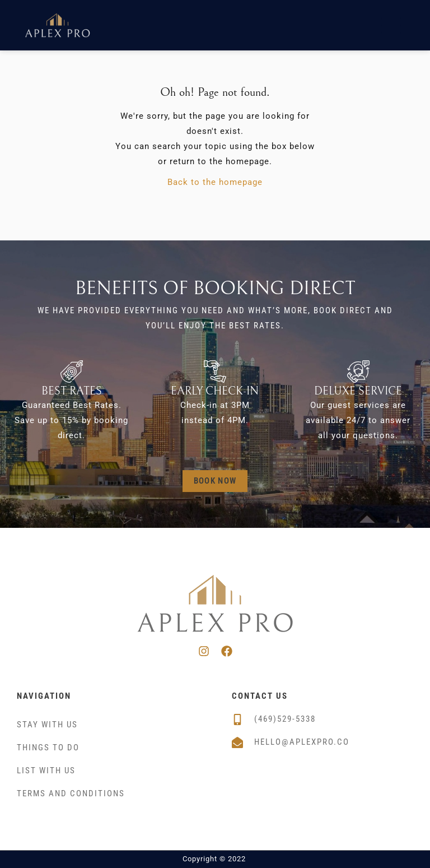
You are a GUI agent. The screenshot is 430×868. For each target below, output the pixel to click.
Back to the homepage (215, 182)
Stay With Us (47, 725)
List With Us (46, 770)
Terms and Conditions (71, 793)
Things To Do (48, 748)
